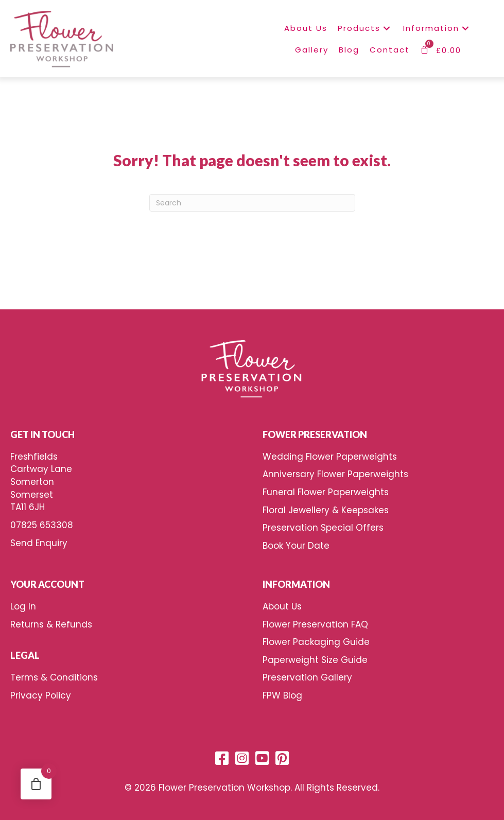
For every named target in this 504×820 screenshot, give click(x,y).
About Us (282, 606)
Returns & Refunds (51, 624)
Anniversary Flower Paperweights (335, 474)
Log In (23, 606)
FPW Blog (282, 695)
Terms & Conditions (54, 677)
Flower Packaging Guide (316, 642)
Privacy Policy (41, 695)
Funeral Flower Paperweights (326, 492)
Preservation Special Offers (323, 528)
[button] (387, 28)
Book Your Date (296, 546)
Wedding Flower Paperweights (330, 457)
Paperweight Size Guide (315, 660)
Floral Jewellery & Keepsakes (326, 510)
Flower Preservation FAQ (315, 624)
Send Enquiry (39, 543)
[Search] (252, 203)
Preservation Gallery (307, 677)
